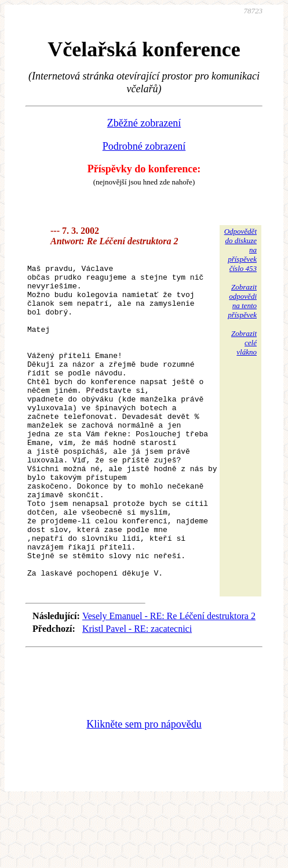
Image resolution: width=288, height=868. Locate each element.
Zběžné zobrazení (144, 123)
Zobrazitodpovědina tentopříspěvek (242, 301)
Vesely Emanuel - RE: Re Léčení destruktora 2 (169, 682)
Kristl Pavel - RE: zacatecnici (137, 695)
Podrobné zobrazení (144, 146)
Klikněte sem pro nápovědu (144, 790)
